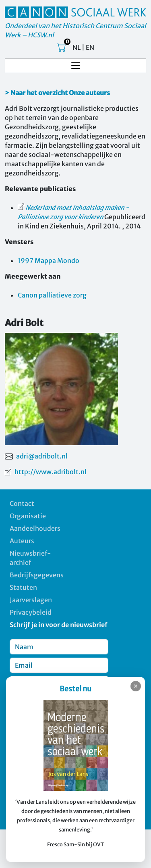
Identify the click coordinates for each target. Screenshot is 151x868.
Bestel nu (75, 689)
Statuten (23, 587)
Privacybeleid (31, 612)
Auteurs (22, 541)
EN (90, 47)
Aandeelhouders (35, 528)
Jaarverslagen (31, 600)
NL (77, 47)
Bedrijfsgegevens (37, 575)
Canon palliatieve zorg (52, 295)
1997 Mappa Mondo (49, 261)
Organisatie (28, 516)
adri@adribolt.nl (42, 456)
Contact (22, 503)
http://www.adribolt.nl (51, 472)
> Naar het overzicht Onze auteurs (57, 93)
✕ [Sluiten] (136, 686)
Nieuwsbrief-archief (30, 558)
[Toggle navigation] (76, 65)
